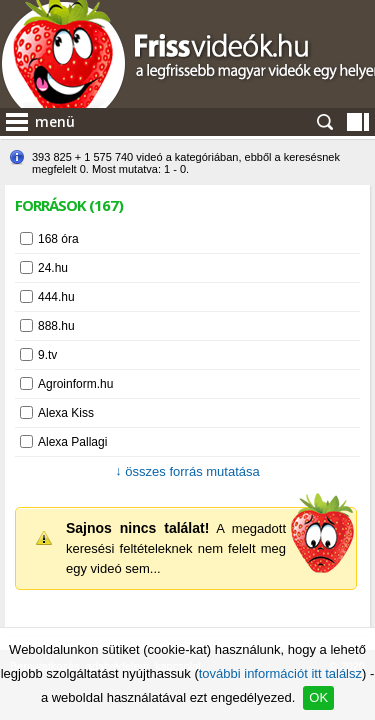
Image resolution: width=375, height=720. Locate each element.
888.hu (56, 326)
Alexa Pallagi (72, 442)
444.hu (56, 297)
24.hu (53, 268)
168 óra (58, 239)
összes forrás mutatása (187, 471)
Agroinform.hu (75, 384)
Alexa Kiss (66, 413)
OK (318, 697)
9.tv (47, 355)
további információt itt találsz (280, 673)
